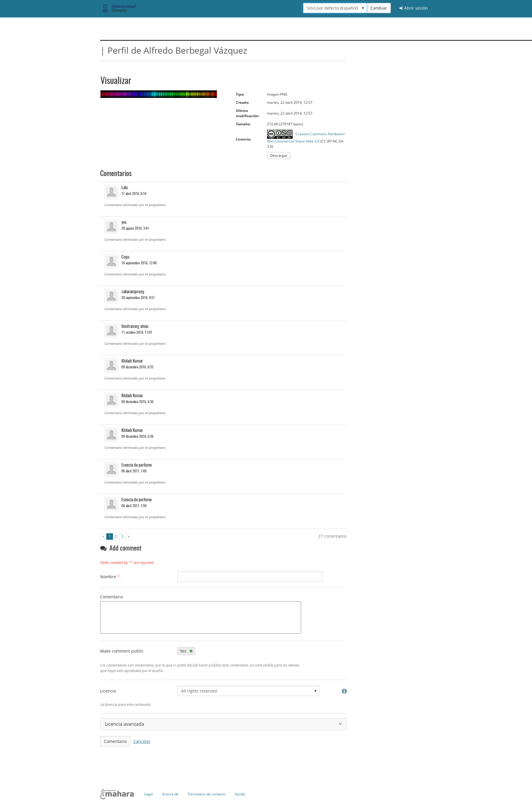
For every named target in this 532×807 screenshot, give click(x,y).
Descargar (279, 155)
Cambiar (379, 8)
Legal (149, 794)
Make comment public (122, 651)
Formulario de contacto (207, 794)
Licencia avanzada (224, 724)
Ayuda (240, 794)
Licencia (108, 691)
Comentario (112, 597)
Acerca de (170, 794)
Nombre (110, 577)
